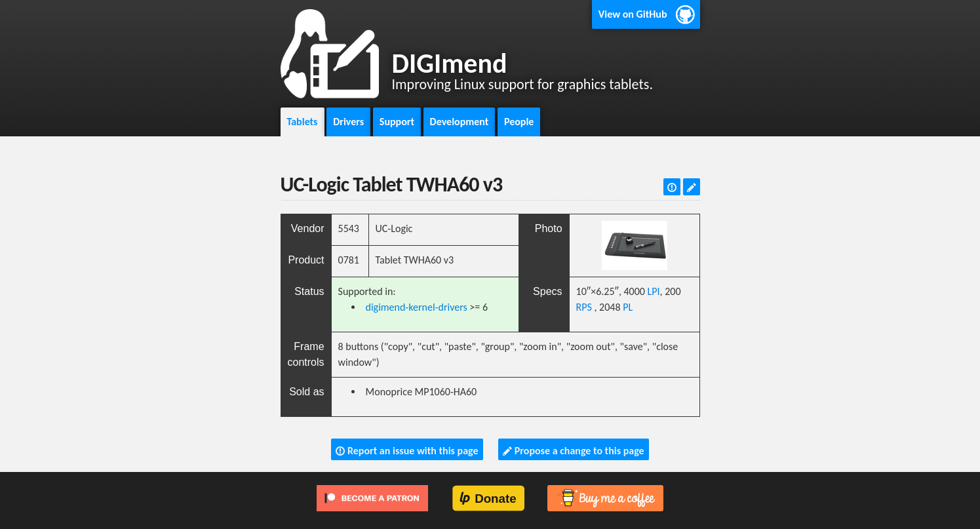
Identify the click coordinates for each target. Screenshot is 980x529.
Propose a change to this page (573, 451)
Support (397, 122)
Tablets (303, 122)
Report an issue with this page (407, 451)
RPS (584, 307)
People (519, 122)
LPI (654, 291)
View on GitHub (633, 14)
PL (628, 307)
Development (460, 122)
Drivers (348, 122)
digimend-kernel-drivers (417, 307)
